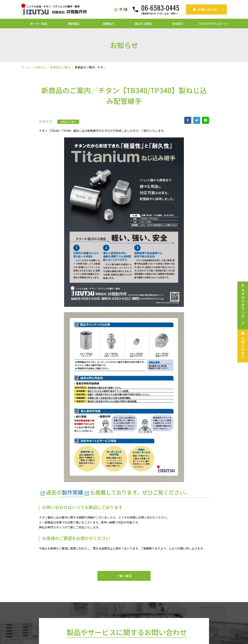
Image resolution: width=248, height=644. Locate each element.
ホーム (26, 67)
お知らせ (40, 67)
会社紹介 (178, 24)
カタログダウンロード (213, 24)
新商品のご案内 (60, 67)
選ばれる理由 (143, 24)
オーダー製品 (39, 24)
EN (126, 9)
